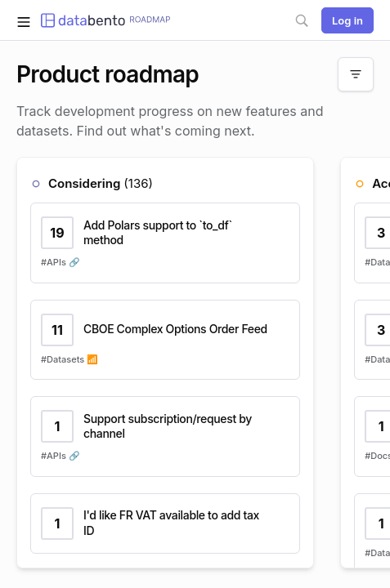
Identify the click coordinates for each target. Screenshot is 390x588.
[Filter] (356, 74)
